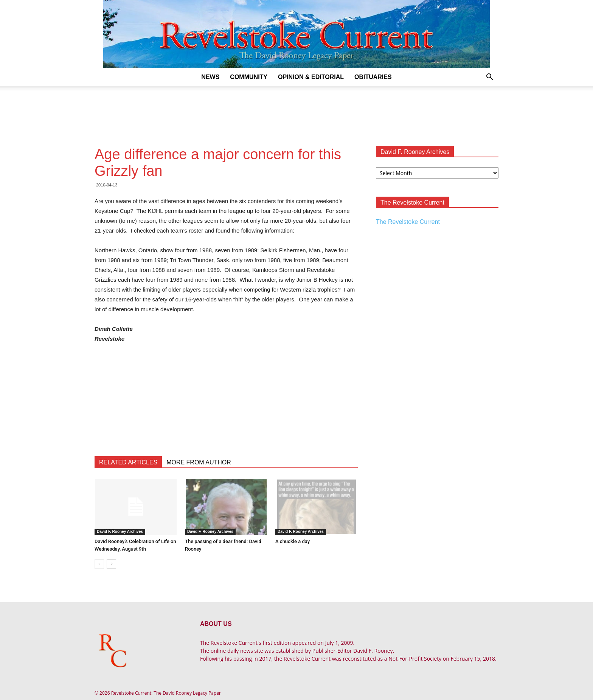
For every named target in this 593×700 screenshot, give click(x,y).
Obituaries (373, 77)
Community (249, 77)
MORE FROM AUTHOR (199, 462)
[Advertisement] (296, 112)
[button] (489, 78)
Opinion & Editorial (311, 77)
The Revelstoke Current (408, 222)
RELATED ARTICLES (128, 462)
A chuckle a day (293, 541)
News (210, 77)
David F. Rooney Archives (120, 532)
